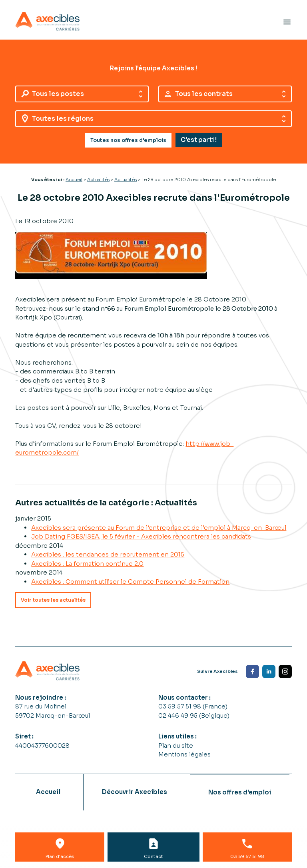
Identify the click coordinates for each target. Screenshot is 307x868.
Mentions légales (184, 754)
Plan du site (176, 745)
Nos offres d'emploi (240, 792)
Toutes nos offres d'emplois (128, 140)
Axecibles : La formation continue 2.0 (87, 564)
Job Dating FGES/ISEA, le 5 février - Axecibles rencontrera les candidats (141, 536)
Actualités (98, 180)
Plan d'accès (60, 856)
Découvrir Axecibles (135, 792)
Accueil (74, 180)
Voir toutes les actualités (53, 600)
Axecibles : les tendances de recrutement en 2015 (108, 554)
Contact (153, 856)
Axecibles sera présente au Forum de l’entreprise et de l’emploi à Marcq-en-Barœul (159, 528)
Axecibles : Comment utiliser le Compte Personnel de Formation (130, 582)
